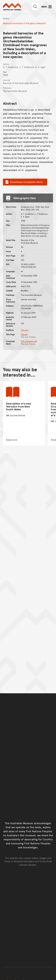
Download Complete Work (24, 182)
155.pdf (24, 334)
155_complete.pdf (29, 341)
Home (6, 18)
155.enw (25, 330)
